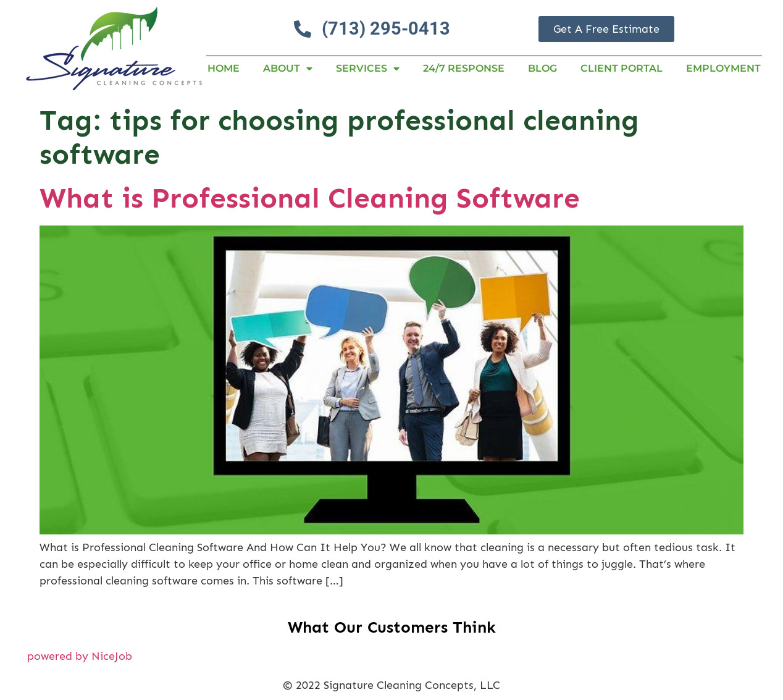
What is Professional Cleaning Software (310, 198)
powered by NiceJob (80, 656)
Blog (542, 68)
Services (368, 69)
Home (224, 68)
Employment (723, 68)
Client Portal (622, 68)
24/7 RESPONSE (464, 68)
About (288, 69)
